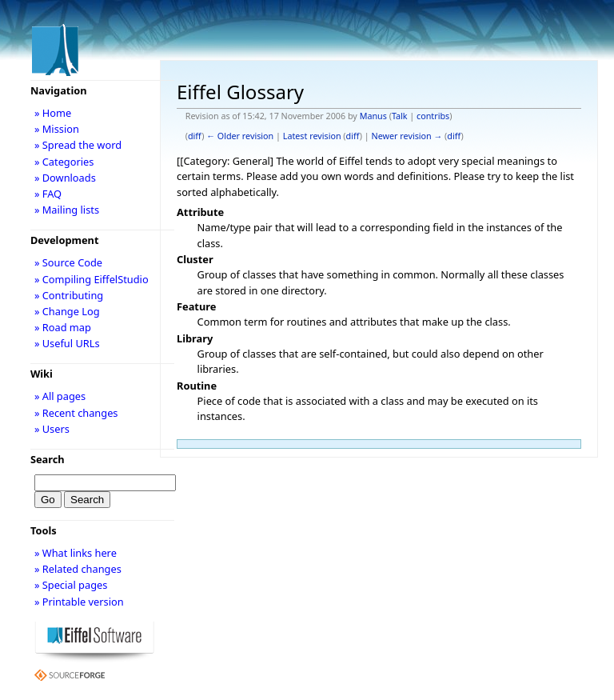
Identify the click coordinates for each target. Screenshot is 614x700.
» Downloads (65, 178)
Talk (400, 116)
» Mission (57, 129)
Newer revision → (407, 136)
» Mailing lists (67, 210)
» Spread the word (78, 145)
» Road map (63, 327)
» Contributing (69, 295)
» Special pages (71, 585)
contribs (433, 116)
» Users (52, 429)
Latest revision (312, 136)
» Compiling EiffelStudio (92, 279)
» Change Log (67, 311)
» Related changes (78, 569)
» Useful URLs (67, 343)
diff (195, 136)
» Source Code (68, 262)
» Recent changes (76, 413)
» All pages (60, 396)
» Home (53, 113)
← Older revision (240, 136)
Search (48, 459)
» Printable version (79, 602)
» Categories (64, 162)
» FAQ (48, 194)
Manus (373, 116)
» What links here (76, 553)
